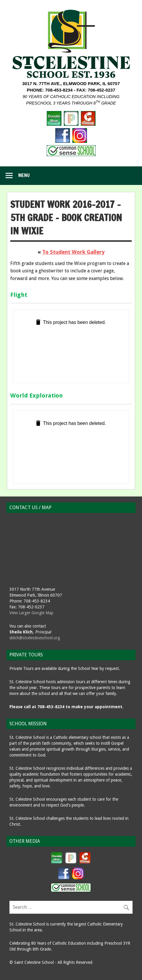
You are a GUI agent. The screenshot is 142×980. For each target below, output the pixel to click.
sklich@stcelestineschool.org (35, 638)
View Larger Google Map (31, 613)
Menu (24, 175)
